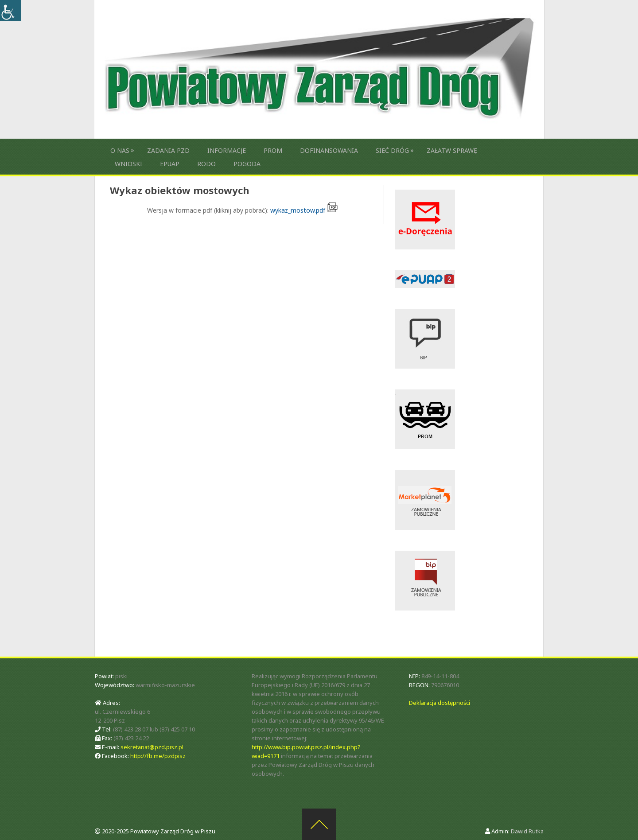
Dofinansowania (329, 150)
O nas (120, 150)
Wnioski (128, 164)
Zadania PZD (168, 150)
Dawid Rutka (527, 831)
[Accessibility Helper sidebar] (11, 11)
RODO (206, 164)
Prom (273, 150)
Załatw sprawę (452, 150)
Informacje (227, 150)
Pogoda (247, 164)
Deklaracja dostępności (440, 703)
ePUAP (170, 164)
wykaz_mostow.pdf (304, 210)
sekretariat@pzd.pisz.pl (152, 747)
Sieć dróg (392, 150)
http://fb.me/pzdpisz (158, 756)
